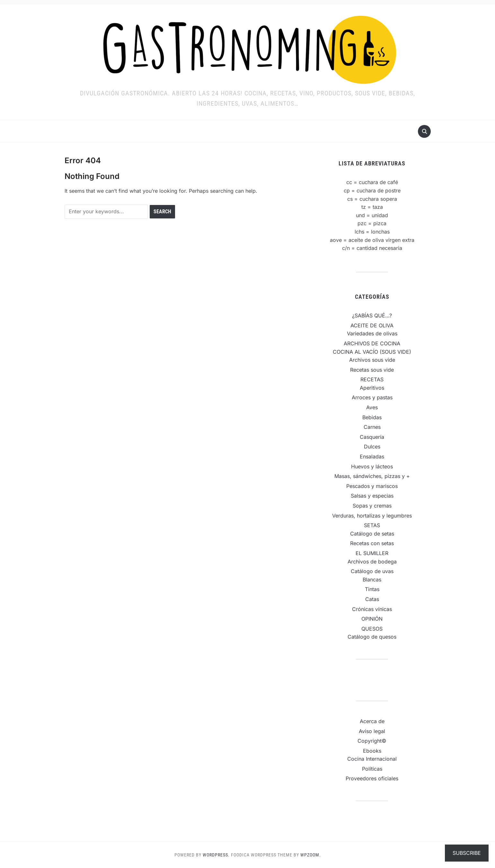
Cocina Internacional (372, 759)
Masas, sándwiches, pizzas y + (372, 476)
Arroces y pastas (372, 397)
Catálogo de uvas (372, 571)
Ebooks (372, 751)
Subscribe (467, 853)
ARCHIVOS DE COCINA (372, 343)
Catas (372, 599)
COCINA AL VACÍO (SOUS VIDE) (372, 352)
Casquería (372, 437)
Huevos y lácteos (372, 466)
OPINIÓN (372, 619)
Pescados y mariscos (372, 486)
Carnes (372, 427)
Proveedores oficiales (372, 778)
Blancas (372, 580)
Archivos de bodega (372, 562)
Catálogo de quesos (372, 637)
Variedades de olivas (372, 333)
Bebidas (372, 417)
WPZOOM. (311, 855)
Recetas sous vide (372, 370)
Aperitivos (372, 388)
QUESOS (372, 629)
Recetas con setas (372, 543)
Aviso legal (372, 731)
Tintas (372, 589)
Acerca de (372, 721)
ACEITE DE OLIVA (372, 325)
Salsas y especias (372, 496)
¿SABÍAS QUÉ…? (372, 315)
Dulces (372, 447)
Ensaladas (372, 456)
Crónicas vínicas (372, 609)
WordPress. (216, 855)
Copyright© (372, 741)
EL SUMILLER (372, 553)
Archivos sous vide (372, 360)
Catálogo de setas (372, 534)
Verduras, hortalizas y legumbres (372, 516)
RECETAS (372, 379)
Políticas (372, 769)
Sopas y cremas (372, 506)
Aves (372, 407)
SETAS (372, 525)
